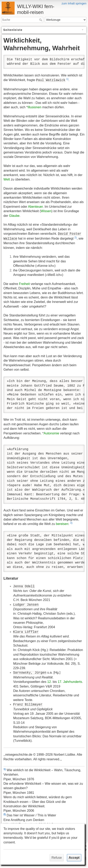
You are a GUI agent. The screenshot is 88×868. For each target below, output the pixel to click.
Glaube (14, 216)
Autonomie (51, 433)
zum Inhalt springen (74, 3)
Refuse (57, 858)
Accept (74, 858)
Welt (7, 179)
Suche (41, 20)
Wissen (46, 211)
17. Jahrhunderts (70, 682)
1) (67, 79)
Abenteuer (35, 207)
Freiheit (24, 284)
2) (76, 237)
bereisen (62, 524)
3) (71, 523)
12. (49, 682)
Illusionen (34, 107)
